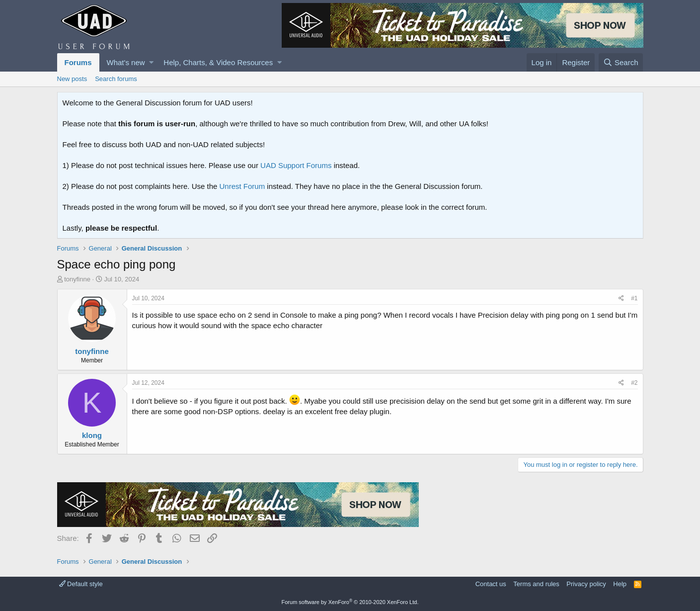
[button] (151, 62)
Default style (81, 584)
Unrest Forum (242, 186)
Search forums (116, 79)
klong (92, 435)
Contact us (491, 584)
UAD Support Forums (296, 165)
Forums (78, 62)
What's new (126, 62)
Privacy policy (586, 584)
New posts (72, 79)
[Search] (621, 62)
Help (620, 584)
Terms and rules (536, 584)
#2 (634, 383)
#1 (634, 298)
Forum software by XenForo (350, 602)
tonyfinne (77, 279)
